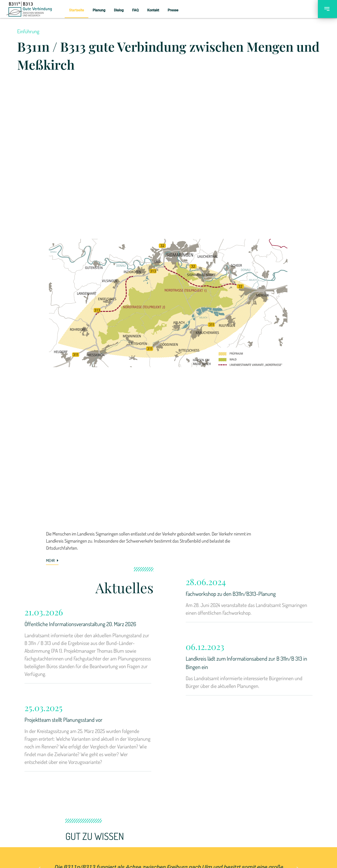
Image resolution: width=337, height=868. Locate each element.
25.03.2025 (44, 708)
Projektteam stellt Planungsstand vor (64, 720)
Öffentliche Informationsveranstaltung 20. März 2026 (80, 624)
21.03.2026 (44, 612)
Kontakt (153, 10)
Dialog (119, 10)
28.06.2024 (206, 582)
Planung (99, 10)
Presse (173, 10)
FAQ (135, 10)
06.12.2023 (205, 646)
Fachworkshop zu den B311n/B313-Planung (231, 594)
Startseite (77, 10)
